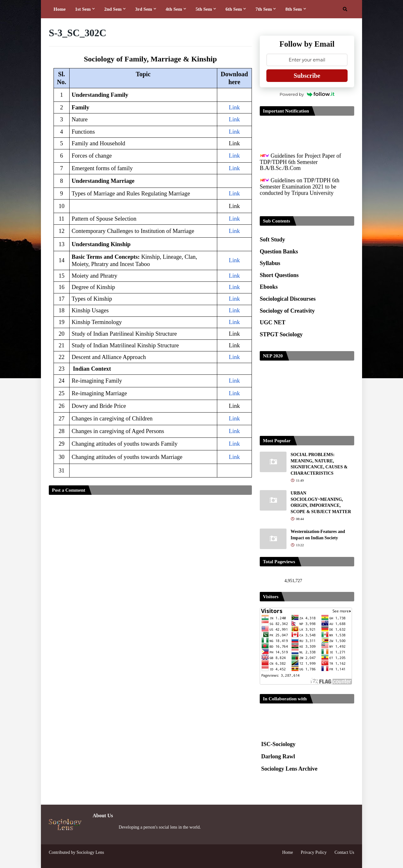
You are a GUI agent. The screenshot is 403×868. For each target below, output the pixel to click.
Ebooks (269, 287)
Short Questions (279, 275)
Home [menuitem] (60, 9)
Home (287, 852)
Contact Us (344, 852)
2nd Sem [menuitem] (113, 9)
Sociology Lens (90, 852)
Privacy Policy (314, 852)
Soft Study (272, 240)
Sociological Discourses (288, 299)
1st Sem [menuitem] (83, 9)
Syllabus (270, 263)
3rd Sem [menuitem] (144, 9)
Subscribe (307, 76)
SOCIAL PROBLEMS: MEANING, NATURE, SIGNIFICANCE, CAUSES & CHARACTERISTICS (319, 464)
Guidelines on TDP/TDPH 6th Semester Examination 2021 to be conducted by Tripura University (300, 191)
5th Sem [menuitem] (204, 9)
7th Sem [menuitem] (264, 9)
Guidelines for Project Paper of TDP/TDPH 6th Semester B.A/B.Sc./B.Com (300, 167)
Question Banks (279, 252)
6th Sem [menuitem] (234, 9)
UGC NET (273, 322)
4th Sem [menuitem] (174, 9)
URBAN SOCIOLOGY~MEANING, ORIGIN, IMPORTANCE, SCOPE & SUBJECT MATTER (321, 502)
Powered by (307, 94)
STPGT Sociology (281, 334)
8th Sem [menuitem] (293, 9)
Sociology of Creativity (287, 311)
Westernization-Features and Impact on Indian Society (318, 535)
